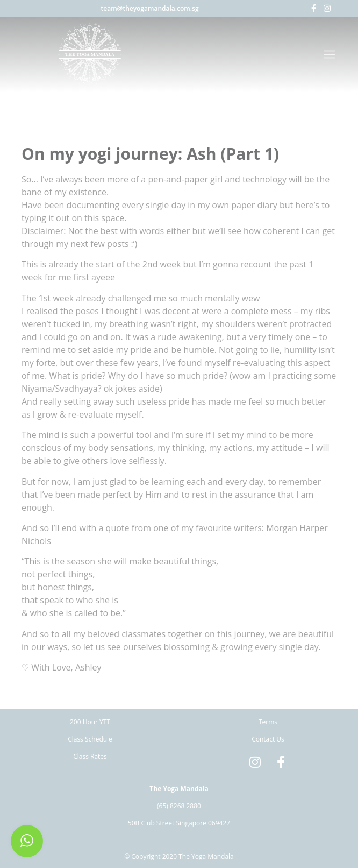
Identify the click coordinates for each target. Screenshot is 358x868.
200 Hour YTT (90, 722)
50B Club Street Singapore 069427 (179, 823)
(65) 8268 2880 (179, 806)
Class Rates (90, 756)
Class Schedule (90, 739)
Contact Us (268, 739)
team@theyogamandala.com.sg (150, 8)
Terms (268, 722)
